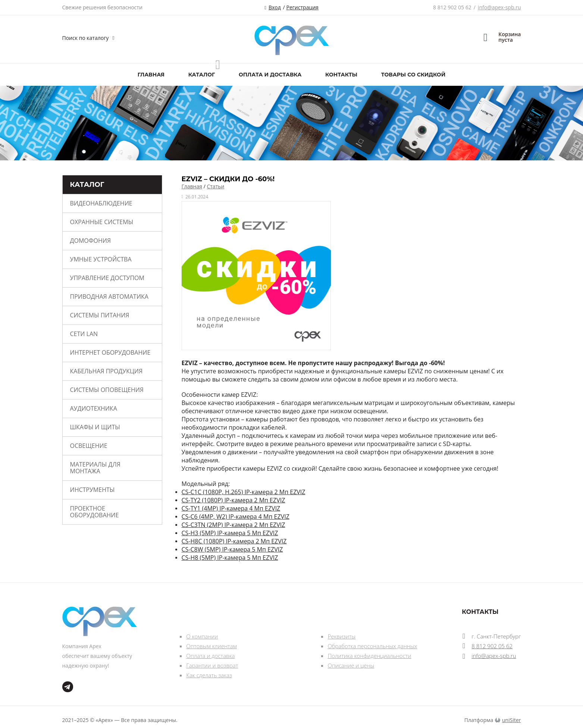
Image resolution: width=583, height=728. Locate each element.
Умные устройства (101, 259)
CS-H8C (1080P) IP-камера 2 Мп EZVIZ (234, 541)
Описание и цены (351, 665)
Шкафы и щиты (95, 427)
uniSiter (512, 720)
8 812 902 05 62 (452, 7)
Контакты (341, 75)
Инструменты (93, 490)
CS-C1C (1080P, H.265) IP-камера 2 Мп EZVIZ (244, 492)
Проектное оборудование (95, 512)
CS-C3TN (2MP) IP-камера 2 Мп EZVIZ (233, 525)
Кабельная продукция (106, 371)
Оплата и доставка (270, 75)
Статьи (215, 186)
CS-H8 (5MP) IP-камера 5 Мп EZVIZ (230, 558)
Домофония (91, 241)
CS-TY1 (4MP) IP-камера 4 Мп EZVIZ (231, 508)
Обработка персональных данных (372, 646)
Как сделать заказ (209, 675)
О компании (202, 636)
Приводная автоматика (109, 296)
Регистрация (303, 7)
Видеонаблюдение (101, 203)
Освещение (89, 446)
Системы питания (100, 315)
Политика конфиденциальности (369, 656)
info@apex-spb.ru (499, 7)
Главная (151, 75)
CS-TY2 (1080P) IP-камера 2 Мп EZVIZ (233, 500)
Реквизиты (341, 636)
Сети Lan (84, 334)
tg (68, 687)
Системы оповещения (107, 390)
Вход (275, 7)
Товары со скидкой (413, 75)
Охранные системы (102, 222)
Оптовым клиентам (211, 646)
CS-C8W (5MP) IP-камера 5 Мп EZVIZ (232, 549)
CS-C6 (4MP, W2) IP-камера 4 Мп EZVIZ (236, 517)
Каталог (202, 75)
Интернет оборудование (110, 352)
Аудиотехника (94, 408)
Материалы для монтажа (95, 468)
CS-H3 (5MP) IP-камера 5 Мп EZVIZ (230, 533)
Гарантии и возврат (212, 665)
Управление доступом (107, 278)
